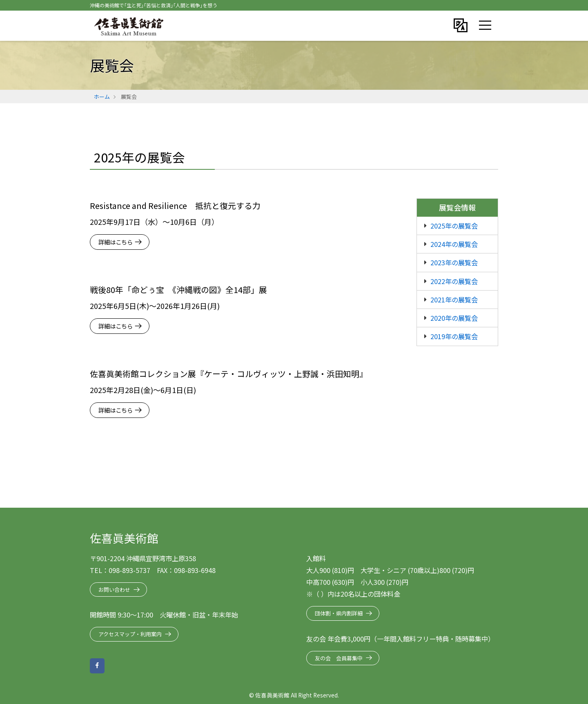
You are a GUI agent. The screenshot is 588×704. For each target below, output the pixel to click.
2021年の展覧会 (454, 300)
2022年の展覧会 (454, 281)
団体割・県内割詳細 (339, 613)
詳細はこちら (116, 242)
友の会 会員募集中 (339, 658)
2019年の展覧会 (454, 336)
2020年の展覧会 (454, 318)
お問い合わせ (114, 590)
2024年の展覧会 (454, 244)
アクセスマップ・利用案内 (130, 634)
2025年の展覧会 (454, 226)
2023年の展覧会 (454, 262)
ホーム (102, 97)
